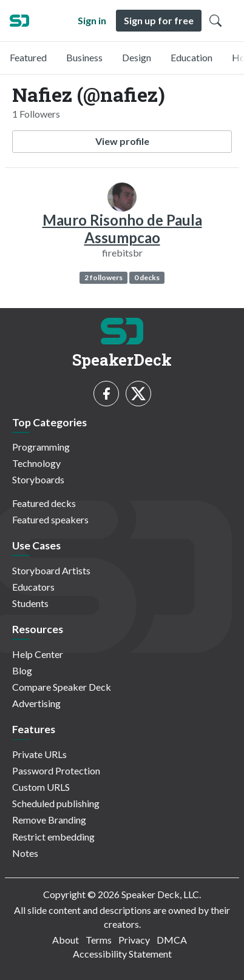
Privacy (134, 940)
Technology (36, 463)
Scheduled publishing (56, 803)
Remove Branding (49, 820)
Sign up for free (159, 20)
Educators (33, 587)
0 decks (147, 277)
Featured (28, 57)
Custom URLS (41, 787)
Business (84, 57)
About (66, 940)
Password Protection (56, 770)
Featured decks (44, 503)
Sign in (92, 20)
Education (191, 57)
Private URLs (39, 754)
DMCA (172, 940)
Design (137, 57)
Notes (25, 853)
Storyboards (38, 479)
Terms (99, 940)
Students (30, 603)
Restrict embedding (53, 837)
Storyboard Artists (51, 570)
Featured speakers (50, 519)
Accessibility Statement (122, 954)
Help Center (38, 654)
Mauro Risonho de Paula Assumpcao (122, 229)
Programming (41, 447)
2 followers (103, 277)
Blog (22, 670)
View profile (122, 141)
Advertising (36, 703)
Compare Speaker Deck (62, 687)
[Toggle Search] (215, 21)
